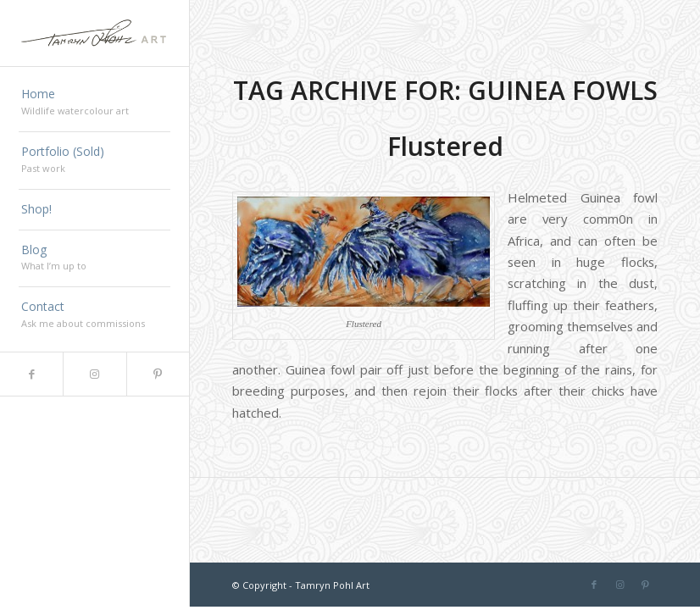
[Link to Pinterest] (158, 374)
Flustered (445, 146)
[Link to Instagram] (94, 374)
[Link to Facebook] (31, 374)
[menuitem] (94, 103)
